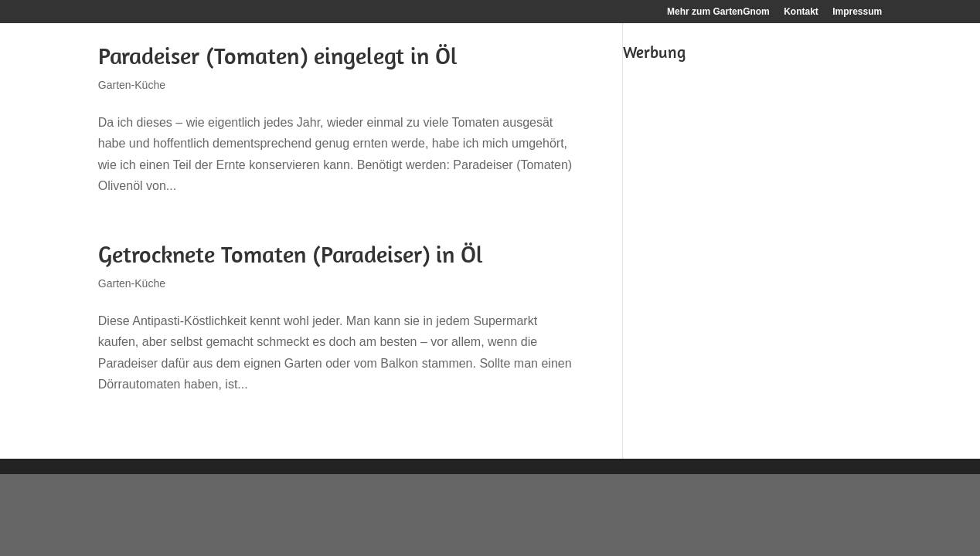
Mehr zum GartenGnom (718, 12)
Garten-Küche (132, 85)
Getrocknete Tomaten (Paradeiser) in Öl (291, 254)
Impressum (857, 12)
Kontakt (801, 12)
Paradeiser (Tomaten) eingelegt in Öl (278, 56)
